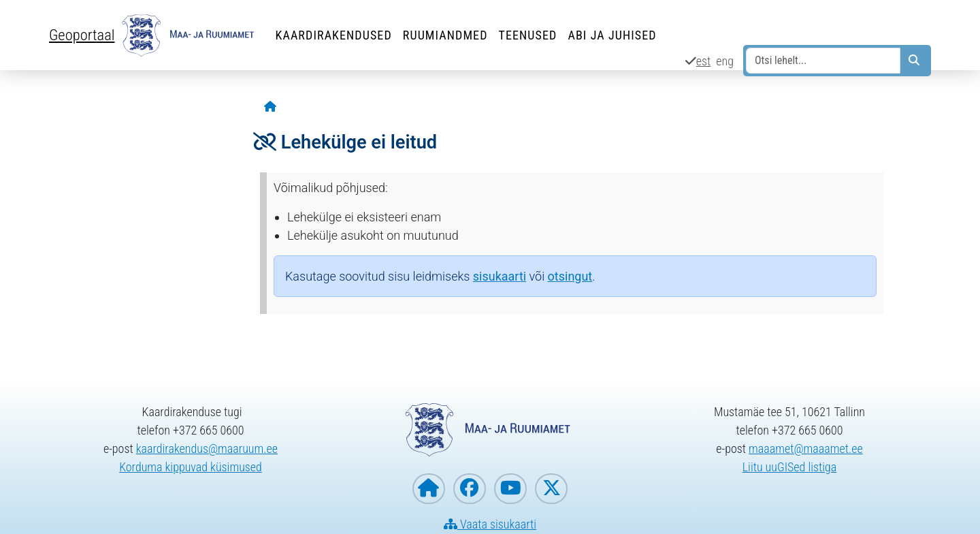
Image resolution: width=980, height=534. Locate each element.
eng (725, 61)
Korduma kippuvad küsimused (191, 467)
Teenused (528, 35)
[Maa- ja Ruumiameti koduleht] (429, 489)
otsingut (570, 276)
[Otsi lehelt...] (823, 61)
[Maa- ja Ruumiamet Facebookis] (470, 489)
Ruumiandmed (445, 35)
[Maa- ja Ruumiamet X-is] (551, 489)
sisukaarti (500, 276)
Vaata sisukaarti (490, 524)
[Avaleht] (270, 107)
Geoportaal (82, 35)
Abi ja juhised (612, 35)
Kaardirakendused (333, 35)
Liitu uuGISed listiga (790, 467)
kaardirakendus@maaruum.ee (207, 449)
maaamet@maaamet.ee (806, 449)
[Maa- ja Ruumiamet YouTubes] (510, 489)
